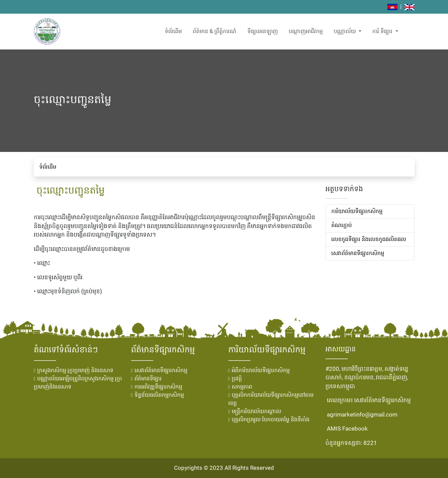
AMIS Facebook (347, 428)
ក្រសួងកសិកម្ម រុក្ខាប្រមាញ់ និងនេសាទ (75, 370)
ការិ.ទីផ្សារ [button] (383, 31)
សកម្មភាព (242, 387)
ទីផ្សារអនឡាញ (263, 31)
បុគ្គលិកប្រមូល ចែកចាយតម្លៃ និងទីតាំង (271, 419)
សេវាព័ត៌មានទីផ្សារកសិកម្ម (358, 253)
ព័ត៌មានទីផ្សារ (148, 378)
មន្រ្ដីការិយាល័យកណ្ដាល (256, 411)
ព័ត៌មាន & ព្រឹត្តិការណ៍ (215, 31)
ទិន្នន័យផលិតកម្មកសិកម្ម (159, 395)
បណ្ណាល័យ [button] (345, 31)
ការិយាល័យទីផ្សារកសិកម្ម (357, 211)
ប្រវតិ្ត (237, 378)
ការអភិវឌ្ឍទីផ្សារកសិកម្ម (158, 387)
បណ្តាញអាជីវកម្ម (306, 31)
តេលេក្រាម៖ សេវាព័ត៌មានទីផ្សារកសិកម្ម (369, 400)
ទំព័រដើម (173, 31)
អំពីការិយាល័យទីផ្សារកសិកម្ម (261, 370)
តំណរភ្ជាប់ (342, 225)
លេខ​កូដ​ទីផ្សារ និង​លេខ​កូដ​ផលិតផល (369, 239)
